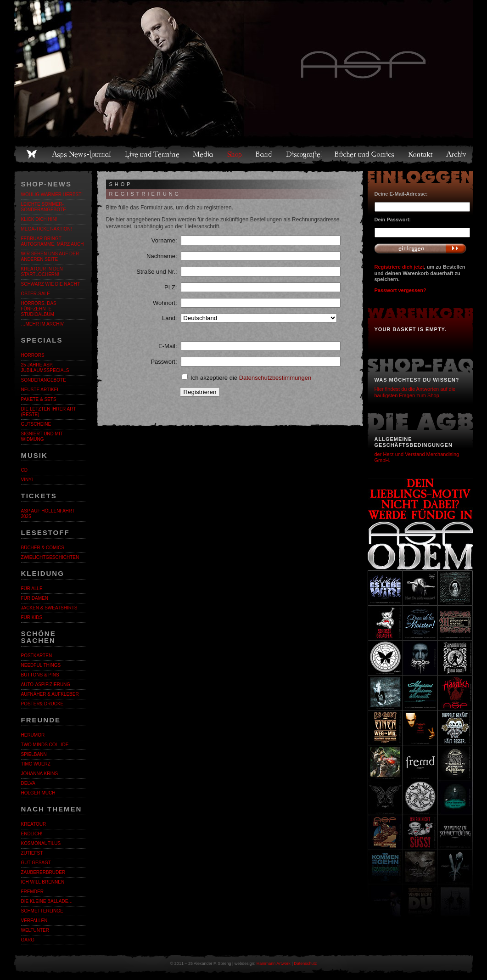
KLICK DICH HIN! (39, 219)
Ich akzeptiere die (247, 378)
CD (24, 470)
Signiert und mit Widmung (42, 436)
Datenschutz (305, 963)
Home (32, 154)
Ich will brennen (43, 882)
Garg (28, 940)
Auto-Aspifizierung (46, 684)
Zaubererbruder (43, 872)
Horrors (33, 355)
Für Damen (35, 598)
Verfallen (34, 921)
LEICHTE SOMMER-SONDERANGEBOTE (44, 207)
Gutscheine (36, 424)
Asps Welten (244, 69)
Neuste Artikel (40, 390)
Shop (235, 154)
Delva (28, 783)
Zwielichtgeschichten (50, 557)
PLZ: (171, 287)
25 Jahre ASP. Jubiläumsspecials (45, 368)
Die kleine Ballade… (47, 901)
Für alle (32, 589)
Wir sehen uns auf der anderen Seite (50, 256)
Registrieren (200, 392)
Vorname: (164, 240)
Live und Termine (152, 154)
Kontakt (421, 154)
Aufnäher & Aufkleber (50, 694)
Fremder (32, 892)
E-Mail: (168, 346)
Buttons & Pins (40, 675)
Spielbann (34, 754)
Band (264, 154)
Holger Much (38, 793)
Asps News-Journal (82, 154)
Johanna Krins (40, 774)
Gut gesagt (36, 863)
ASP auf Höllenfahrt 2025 (48, 514)
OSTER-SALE (36, 294)
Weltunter (35, 930)
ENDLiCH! (32, 834)
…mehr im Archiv (42, 324)
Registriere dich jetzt (399, 267)
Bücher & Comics (43, 548)
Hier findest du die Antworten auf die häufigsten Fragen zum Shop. (415, 392)
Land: (170, 318)
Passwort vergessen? (400, 290)
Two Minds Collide (45, 745)
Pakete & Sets (39, 399)
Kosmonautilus (41, 843)
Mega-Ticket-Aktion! (47, 229)
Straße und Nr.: (157, 272)
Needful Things (41, 665)
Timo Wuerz (36, 764)
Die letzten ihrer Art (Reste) (49, 412)
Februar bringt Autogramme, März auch (53, 241)
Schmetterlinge (42, 911)
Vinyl (28, 480)
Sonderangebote (44, 380)
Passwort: (164, 362)
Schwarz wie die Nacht (51, 284)
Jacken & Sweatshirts (49, 608)
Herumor (33, 735)
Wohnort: (165, 303)
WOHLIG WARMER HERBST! (52, 194)
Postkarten (37, 656)
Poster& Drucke (42, 704)
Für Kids (32, 617)
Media (204, 154)
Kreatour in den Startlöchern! (42, 272)
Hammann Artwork (274, 963)
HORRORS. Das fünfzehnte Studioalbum (39, 309)
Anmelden (420, 248)
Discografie (304, 154)
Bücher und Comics (365, 154)
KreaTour (34, 824)
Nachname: (162, 256)
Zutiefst (32, 853)
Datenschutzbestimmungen (275, 378)
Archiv (457, 154)
